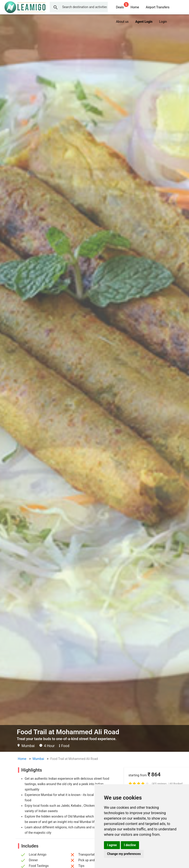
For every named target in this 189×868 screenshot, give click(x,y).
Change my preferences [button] (124, 854)
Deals (121, 6)
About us (122, 22)
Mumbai (38, 759)
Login (163, 22)
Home (135, 7)
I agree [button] (112, 845)
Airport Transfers (158, 7)
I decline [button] (130, 845)
